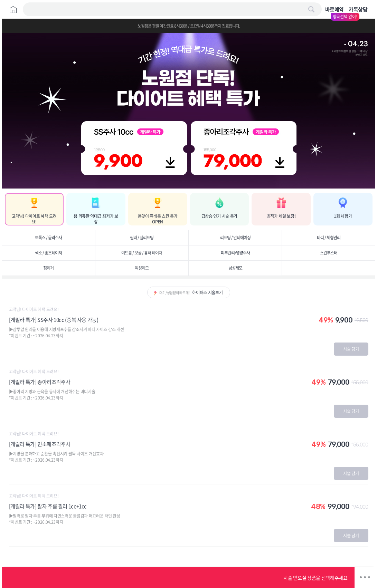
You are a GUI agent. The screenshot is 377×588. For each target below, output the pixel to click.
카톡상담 (358, 9)
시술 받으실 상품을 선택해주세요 (315, 578)
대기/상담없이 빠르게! (191, 292)
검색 (311, 9)
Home (13, 10)
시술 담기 (351, 349)
